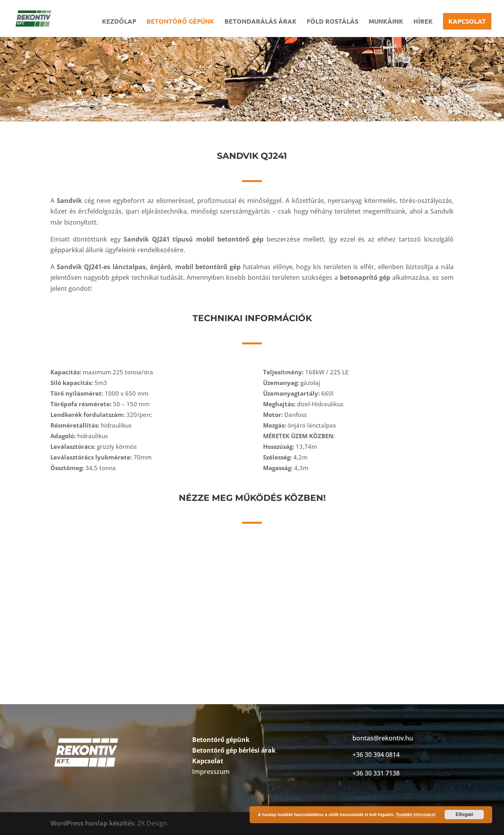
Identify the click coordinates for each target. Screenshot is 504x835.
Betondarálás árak (260, 22)
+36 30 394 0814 (376, 755)
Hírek (423, 22)
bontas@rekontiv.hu (383, 738)
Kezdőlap (119, 22)
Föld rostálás (333, 22)
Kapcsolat (467, 21)
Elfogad (464, 815)
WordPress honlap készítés (92, 823)
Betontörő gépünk (180, 22)
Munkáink (386, 22)
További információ (416, 815)
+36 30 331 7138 (376, 773)
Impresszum (211, 772)
